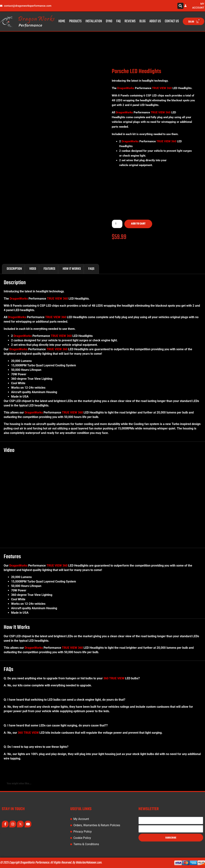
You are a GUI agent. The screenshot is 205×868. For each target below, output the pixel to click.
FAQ (118, 21)
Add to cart (138, 224)
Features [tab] (49, 269)
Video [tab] (33, 269)
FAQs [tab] (91, 269)
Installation (94, 21)
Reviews (130, 21)
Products (75, 21)
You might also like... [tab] (19, 784)
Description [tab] (14, 269)
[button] (180, 6)
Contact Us (172, 21)
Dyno (109, 21)
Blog (142, 21)
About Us (155, 21)
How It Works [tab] (72, 269)
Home (62, 21)
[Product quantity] (117, 224)
